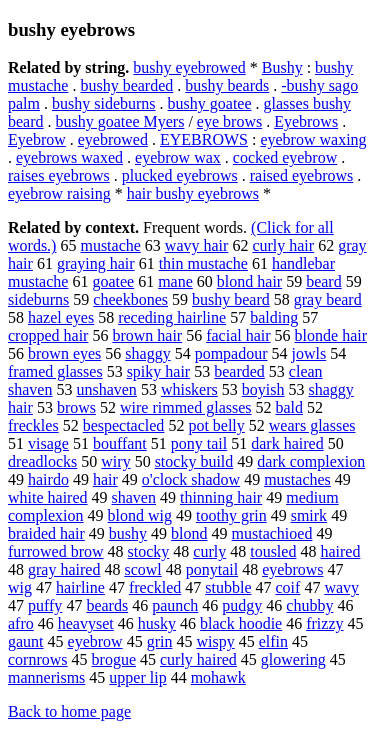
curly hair (283, 245)
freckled (155, 587)
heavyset (86, 623)
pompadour (231, 353)
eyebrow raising (59, 193)
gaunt (26, 641)
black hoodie (241, 623)
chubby (309, 605)
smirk (309, 515)
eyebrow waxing (313, 139)
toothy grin (231, 515)
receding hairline (172, 317)
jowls (309, 353)
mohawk (218, 677)
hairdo (48, 479)
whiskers (189, 389)
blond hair (249, 281)
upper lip (137, 677)
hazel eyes (61, 317)
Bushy (282, 67)
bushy (128, 533)
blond (189, 533)
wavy (341, 587)
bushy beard (231, 299)
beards (107, 605)
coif (288, 587)
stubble (228, 587)
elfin (273, 641)
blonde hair (331, 335)
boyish (263, 389)
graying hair (96, 263)
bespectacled (124, 425)
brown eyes (64, 353)
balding (274, 317)
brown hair (147, 335)
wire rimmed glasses (186, 407)
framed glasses (55, 371)
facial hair (238, 335)
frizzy (324, 623)
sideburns (38, 299)
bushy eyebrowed (189, 67)
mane (175, 281)
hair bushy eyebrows (193, 193)
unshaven (106, 389)
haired (340, 551)
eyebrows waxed (69, 157)
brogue (114, 659)
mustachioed (272, 533)
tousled (273, 551)
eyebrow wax (178, 157)
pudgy (242, 605)
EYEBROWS (204, 139)
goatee (113, 281)
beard (324, 281)
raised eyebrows (302, 175)
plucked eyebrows (180, 175)
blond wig (140, 515)
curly (209, 551)
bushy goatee (210, 103)
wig (20, 587)
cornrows (38, 659)
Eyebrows (306, 121)
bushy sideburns (104, 103)
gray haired (64, 569)
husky (157, 623)
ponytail (212, 569)
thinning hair (221, 497)
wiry (115, 461)
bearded (239, 371)
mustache (110, 245)
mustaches (297, 479)
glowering (293, 659)
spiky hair (159, 371)
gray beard (328, 299)
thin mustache (203, 263)
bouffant (120, 443)
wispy (215, 641)
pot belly (216, 425)
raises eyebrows (59, 175)
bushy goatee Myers (120, 121)
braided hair (46, 533)
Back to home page (69, 711)
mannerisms (46, 677)
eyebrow (95, 641)
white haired (48, 497)
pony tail (199, 443)
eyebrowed (113, 139)
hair (105, 479)
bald (290, 407)
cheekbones (130, 299)
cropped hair (48, 335)
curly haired (198, 659)
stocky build (194, 461)
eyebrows (292, 569)
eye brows (229, 121)
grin (160, 641)
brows (76, 407)
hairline (80, 587)
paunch (175, 605)
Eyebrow (37, 139)
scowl (142, 569)
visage (48, 443)
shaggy (147, 353)
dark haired (287, 443)
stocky (149, 551)
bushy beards (227, 85)
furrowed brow (56, 551)
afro (21, 623)
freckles (33, 425)
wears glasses (312, 425)
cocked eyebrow (285, 157)
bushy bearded (126, 85)
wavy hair (197, 245)
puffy (45, 605)
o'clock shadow (191, 479)
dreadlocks (42, 461)
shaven (134, 497)
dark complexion (311, 461)
